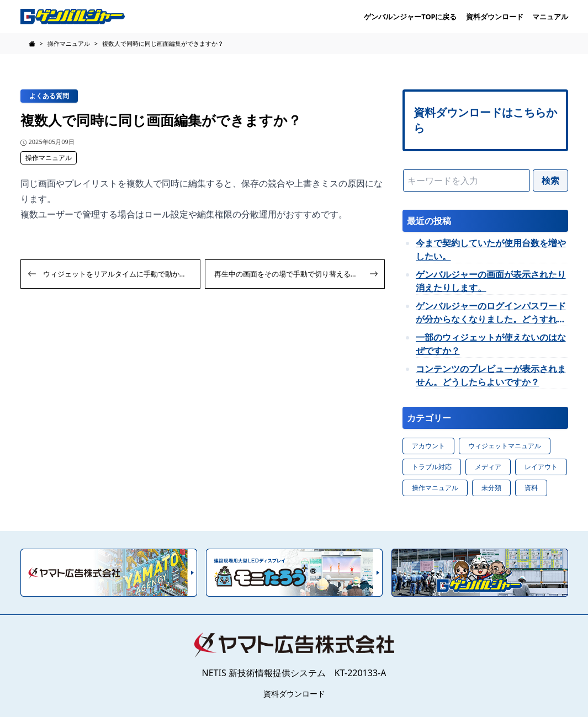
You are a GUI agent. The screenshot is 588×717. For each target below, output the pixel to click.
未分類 (491, 488)
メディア (488, 467)
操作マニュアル (49, 158)
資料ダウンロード (495, 17)
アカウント (428, 446)
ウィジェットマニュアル (505, 446)
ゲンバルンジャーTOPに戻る (410, 17)
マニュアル (550, 17)
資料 (531, 488)
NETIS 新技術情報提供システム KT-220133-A (294, 673)
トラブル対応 (432, 467)
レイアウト (541, 467)
